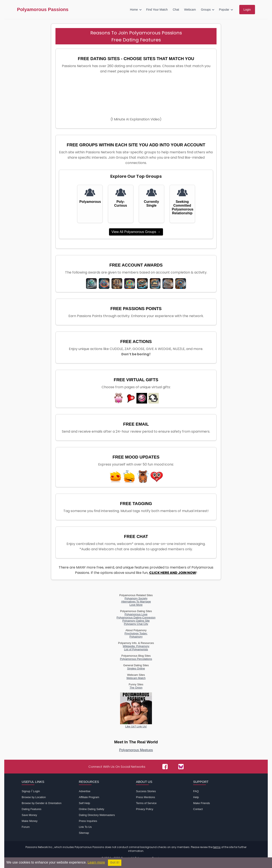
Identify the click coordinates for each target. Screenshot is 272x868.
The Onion (136, 688)
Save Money (29, 815)
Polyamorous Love (136, 614)
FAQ (196, 791)
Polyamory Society (136, 598)
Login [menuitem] (247, 10)
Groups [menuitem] (206, 10)
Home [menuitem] (134, 10)
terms (217, 847)
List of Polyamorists (136, 649)
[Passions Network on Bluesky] (181, 767)
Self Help (84, 803)
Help (196, 797)
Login (37, 791)
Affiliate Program (89, 797)
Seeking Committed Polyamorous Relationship (182, 207)
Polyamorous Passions (43, 10)
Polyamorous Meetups (136, 750)
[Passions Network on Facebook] (165, 767)
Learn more (96, 862)
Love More (136, 605)
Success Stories (146, 791)
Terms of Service (146, 803)
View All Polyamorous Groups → (136, 232)
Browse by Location (34, 797)
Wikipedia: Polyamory (136, 646)
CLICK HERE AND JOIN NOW (173, 573)
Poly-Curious (120, 204)
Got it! (115, 863)
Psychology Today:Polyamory (136, 635)
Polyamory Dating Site (136, 621)
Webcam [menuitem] (190, 10)
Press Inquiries (88, 821)
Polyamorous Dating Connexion (136, 617)
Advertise (85, 791)
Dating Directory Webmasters (97, 815)
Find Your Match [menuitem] (157, 10)
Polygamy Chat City (136, 624)
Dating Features (32, 809)
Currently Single (151, 204)
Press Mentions (146, 797)
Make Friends (202, 803)
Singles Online (136, 668)
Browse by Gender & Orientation (42, 803)
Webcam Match (136, 678)
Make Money (30, 821)
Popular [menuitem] (224, 10)
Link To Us (85, 827)
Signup (26, 791)
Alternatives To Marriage (136, 602)
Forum (26, 827)
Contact (198, 809)
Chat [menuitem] (176, 10)
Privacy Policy (145, 809)
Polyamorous (90, 202)
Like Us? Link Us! (136, 725)
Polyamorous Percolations (136, 659)
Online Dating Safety (91, 809)
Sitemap (84, 833)
